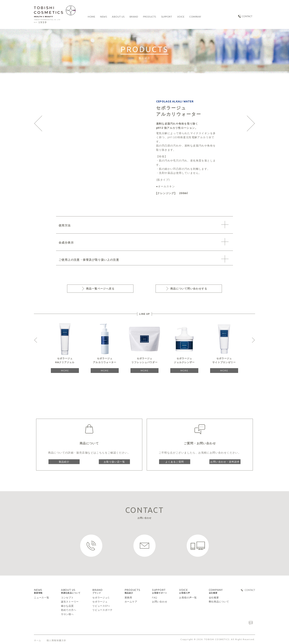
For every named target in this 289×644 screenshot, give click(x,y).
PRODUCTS (132, 591)
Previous (37, 340)
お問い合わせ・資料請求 (225, 462)
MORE (65, 371)
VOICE (185, 591)
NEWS (38, 591)
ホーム (38, 640)
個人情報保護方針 (56, 640)
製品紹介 (64, 462)
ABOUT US (71, 591)
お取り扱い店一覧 (114, 462)
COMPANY (216, 591)
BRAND (98, 591)
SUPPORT (160, 591)
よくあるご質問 (175, 462)
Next (252, 340)
